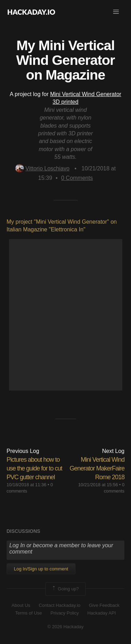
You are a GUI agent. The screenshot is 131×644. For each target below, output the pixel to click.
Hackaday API (102, 613)
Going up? (65, 589)
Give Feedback (104, 605)
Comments (77, 178)
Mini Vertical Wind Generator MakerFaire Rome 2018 (97, 468)
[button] (116, 12)
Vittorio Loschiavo (42, 168)
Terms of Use (28, 613)
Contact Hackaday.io (60, 605)
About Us (21, 605)
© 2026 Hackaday (66, 627)
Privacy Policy (65, 613)
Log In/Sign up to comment (41, 569)
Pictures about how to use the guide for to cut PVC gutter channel (34, 468)
